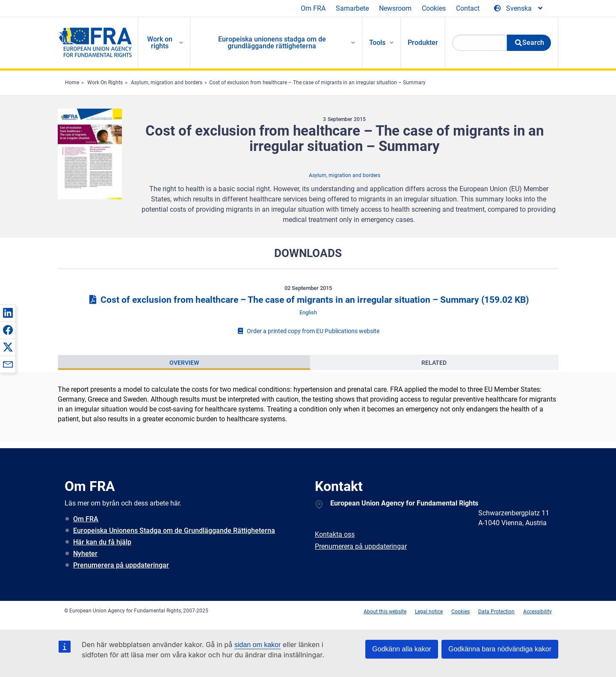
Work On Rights (105, 83)
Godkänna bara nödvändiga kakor (500, 649)
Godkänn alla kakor (402, 649)
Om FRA (313, 8)
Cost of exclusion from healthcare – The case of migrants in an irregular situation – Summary (317, 83)
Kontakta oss (335, 534)
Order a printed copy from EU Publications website (308, 331)
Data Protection (496, 612)
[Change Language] (519, 9)
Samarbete (352, 8)
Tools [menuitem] (377, 43)
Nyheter (85, 554)
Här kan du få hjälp (102, 542)
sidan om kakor (258, 645)
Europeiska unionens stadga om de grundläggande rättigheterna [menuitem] (272, 43)
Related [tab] (434, 363)
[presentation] (184, 363)
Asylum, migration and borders (167, 83)
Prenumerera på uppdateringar (121, 565)
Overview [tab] (184, 363)
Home (72, 83)
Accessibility (538, 612)
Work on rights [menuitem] (160, 43)
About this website (385, 612)
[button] (8, 313)
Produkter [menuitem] (423, 43)
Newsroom (395, 8)
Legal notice (429, 612)
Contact (468, 8)
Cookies (434, 8)
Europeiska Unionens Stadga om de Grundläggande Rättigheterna (174, 531)
